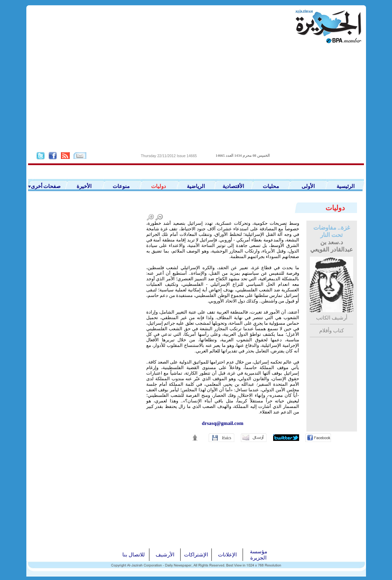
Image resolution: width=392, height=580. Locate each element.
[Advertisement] (196, 97)
